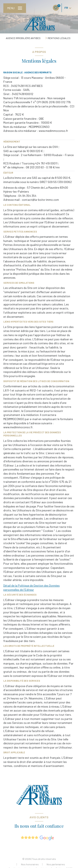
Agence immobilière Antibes (23, 38)
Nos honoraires (30, 864)
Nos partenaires (56, 864)
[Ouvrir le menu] (15, 8)
